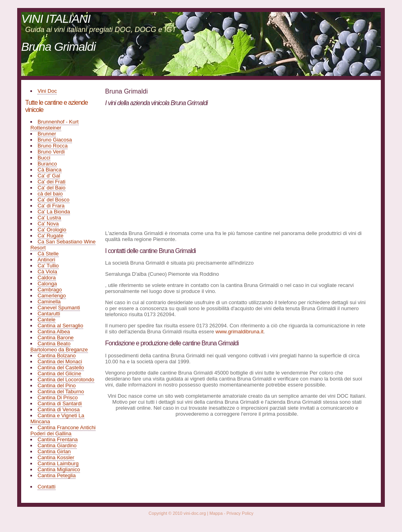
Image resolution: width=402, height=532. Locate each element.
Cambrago (50, 290)
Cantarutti (49, 314)
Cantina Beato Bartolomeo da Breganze (59, 347)
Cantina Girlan (54, 451)
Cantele (47, 320)
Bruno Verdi (51, 152)
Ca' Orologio (52, 230)
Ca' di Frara (51, 206)
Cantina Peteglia (57, 475)
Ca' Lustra (49, 218)
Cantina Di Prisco (58, 398)
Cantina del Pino (57, 386)
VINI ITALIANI (56, 19)
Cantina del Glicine (59, 374)
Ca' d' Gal (49, 176)
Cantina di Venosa (59, 409)
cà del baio (50, 194)
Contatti (47, 487)
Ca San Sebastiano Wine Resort (63, 245)
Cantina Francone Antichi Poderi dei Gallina (63, 430)
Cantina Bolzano (57, 356)
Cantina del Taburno (61, 392)
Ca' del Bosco (54, 200)
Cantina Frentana (58, 439)
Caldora (47, 278)
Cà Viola (47, 272)
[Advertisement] (172, 168)
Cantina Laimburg (58, 463)
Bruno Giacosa (55, 140)
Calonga (47, 284)
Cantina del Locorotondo (66, 380)
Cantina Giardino (57, 445)
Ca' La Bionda (54, 212)
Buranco (47, 164)
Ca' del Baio (52, 188)
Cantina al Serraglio (60, 326)
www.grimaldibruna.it (239, 332)
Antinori (46, 260)
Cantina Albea (54, 332)
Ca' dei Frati (52, 182)
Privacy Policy (240, 513)
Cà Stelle (48, 254)
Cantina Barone (56, 338)
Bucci (44, 158)
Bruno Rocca (53, 146)
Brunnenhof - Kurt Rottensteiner (55, 125)
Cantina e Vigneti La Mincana (57, 418)
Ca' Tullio (48, 266)
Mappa (216, 513)
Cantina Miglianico (59, 469)
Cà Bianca (50, 170)
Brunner (47, 134)
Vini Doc (47, 91)
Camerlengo (52, 296)
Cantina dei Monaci (60, 362)
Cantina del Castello (61, 368)
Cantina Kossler (56, 457)
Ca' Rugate (51, 236)
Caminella (49, 302)
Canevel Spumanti (59, 308)
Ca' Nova (48, 224)
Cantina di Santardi (60, 403)
